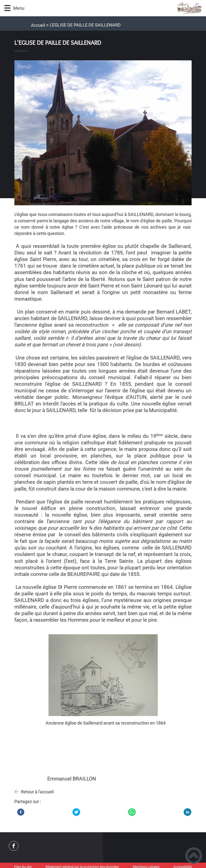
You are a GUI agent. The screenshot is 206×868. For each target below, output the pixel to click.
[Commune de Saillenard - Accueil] (116, 8)
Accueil (38, 25)
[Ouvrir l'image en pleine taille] (103, 133)
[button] (7, 8)
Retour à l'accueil (37, 792)
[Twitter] (76, 812)
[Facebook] (21, 812)
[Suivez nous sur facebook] (14, 846)
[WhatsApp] (132, 812)
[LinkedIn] (187, 812)
